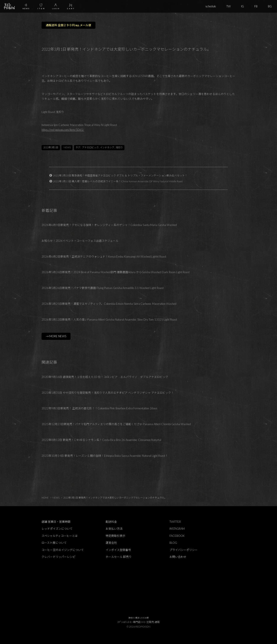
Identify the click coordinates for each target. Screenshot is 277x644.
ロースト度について (54, 543)
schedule (211, 6)
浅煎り (119, 147)
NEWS (67, 147)
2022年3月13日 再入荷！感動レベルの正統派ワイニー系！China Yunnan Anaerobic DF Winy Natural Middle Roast (118, 181)
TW (229, 6)
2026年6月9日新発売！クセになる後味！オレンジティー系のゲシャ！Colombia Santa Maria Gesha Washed (109, 225)
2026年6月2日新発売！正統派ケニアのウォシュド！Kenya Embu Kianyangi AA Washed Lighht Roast (104, 257)
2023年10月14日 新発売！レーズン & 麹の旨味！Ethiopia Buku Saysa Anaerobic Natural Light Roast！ (105, 456)
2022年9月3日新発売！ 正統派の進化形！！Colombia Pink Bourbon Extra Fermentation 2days (99, 408)
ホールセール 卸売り (119, 557)
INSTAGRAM (177, 529)
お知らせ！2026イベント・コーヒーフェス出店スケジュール (80, 241)
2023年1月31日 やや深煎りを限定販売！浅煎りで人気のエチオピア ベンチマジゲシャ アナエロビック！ (108, 393)
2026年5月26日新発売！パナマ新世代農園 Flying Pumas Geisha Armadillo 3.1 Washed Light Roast (103, 288)
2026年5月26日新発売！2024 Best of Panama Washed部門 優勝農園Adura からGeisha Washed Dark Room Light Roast (116, 272)
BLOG (173, 543)
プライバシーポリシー (184, 550)
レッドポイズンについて (57, 529)
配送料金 (111, 522)
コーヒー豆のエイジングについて (63, 550)
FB (256, 6)
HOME (45, 498)
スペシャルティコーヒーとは (60, 536)
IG (242, 6)
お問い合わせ (178, 557)
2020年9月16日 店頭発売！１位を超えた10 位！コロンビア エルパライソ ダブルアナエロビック (105, 377)
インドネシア (107, 147)
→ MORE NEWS (56, 336)
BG (270, 6)
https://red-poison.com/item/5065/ (63, 130)
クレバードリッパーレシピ (58, 557)
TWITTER (175, 522)
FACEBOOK (177, 536)
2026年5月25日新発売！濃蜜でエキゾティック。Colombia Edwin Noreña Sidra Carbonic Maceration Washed (109, 304)
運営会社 (111, 543)
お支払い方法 (114, 529)
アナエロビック (90, 147)
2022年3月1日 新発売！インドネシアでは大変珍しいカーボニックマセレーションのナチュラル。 (115, 498)
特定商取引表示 (115, 536)
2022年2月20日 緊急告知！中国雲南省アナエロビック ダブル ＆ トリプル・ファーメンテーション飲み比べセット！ (120, 175)
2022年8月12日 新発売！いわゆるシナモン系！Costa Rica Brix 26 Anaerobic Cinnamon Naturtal (101, 440)
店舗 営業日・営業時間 (56, 522)
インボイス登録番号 (118, 550)
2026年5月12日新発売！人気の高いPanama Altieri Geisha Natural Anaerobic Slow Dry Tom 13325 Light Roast (109, 320)
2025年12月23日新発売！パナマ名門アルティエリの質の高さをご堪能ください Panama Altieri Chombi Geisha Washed (116, 424)
